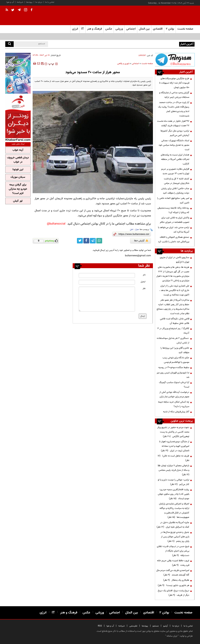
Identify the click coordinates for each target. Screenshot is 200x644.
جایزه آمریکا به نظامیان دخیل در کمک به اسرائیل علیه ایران (173, 525)
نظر (144, 289)
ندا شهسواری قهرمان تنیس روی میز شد (173, 375)
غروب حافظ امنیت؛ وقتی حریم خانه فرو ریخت (173, 563)
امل (132, 229)
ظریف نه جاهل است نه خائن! (173, 458)
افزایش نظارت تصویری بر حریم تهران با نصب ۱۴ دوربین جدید (175, 171)
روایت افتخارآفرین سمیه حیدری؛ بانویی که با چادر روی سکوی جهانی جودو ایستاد (174, 494)
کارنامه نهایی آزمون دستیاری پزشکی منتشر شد (157, 44)
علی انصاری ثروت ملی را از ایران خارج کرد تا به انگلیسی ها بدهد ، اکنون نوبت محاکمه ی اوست (174, 290)
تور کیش (18, 201)
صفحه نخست (185, 29)
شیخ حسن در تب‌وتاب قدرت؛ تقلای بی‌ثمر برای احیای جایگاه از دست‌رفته (173, 551)
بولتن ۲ (170, 29)
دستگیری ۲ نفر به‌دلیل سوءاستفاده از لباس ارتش (173, 341)
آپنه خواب (18, 150)
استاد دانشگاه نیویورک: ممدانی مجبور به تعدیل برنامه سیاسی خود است (174, 145)
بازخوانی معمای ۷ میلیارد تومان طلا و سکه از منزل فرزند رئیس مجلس (173, 470)
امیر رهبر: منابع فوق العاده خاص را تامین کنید (173, 200)
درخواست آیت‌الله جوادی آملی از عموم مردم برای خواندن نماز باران (174, 394)
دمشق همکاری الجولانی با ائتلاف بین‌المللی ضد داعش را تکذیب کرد (174, 239)
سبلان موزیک (18, 177)
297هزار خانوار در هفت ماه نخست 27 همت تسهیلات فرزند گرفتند (173, 123)
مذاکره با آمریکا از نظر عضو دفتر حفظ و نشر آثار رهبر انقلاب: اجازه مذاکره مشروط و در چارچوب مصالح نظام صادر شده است (173, 307)
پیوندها (29, 2)
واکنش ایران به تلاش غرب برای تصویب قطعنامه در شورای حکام (175, 220)
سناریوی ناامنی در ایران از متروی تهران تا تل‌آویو (175, 260)
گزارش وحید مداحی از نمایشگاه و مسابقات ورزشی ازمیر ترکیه (174, 95)
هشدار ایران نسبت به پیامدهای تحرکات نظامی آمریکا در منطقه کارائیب (175, 159)
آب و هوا (10, 2)
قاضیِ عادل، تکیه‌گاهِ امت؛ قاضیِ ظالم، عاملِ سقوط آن (175, 321)
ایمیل (143, 282)
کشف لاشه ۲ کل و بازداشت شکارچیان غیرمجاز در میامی (177, 181)
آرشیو (166, 626)
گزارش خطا (141, 241)
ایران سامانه (172, 636)
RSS (100, 626)
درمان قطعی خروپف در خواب (18, 160)
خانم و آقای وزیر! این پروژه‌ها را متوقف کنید (175, 350)
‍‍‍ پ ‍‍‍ (51, 64)
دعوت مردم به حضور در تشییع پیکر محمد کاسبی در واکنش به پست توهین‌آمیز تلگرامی (173, 432)
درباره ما (39, 2)
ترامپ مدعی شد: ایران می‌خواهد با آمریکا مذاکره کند (174, 230)
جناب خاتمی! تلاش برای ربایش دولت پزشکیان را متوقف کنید (175, 191)
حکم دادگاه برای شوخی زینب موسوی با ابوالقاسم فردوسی (176, 360)
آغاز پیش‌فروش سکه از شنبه (176, 412)
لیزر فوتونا (18, 170)
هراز (137, 229)
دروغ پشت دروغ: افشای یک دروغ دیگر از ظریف (174, 593)
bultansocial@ (56, 224)
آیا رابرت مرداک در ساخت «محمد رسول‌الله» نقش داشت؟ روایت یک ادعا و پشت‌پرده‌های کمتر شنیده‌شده (174, 109)
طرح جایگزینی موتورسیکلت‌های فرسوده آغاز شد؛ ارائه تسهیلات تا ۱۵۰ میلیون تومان (174, 83)
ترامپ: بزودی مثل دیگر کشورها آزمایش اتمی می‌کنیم (175, 133)
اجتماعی (135, 64)
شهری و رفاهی (123, 64)
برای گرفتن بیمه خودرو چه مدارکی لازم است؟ (18, 189)
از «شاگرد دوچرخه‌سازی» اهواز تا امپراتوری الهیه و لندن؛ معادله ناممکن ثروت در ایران (174, 446)
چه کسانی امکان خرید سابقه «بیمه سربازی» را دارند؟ (174, 404)
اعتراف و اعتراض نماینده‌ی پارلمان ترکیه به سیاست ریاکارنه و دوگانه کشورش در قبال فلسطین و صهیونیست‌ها (174, 511)
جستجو (156, 626)
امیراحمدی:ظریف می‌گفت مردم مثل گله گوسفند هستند (173, 573)
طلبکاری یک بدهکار (176, 580)
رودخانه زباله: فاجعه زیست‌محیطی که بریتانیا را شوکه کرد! (173, 210)
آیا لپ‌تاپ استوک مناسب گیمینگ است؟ (174, 385)
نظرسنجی (133, 626)
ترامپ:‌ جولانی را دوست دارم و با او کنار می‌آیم (174, 482)
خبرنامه (20, 2)
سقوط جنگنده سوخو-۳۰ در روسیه (174, 367)
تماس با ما (50, 2)
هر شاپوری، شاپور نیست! (174, 585)
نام (144, 275)
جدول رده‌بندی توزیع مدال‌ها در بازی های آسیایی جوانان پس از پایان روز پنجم (175, 537)
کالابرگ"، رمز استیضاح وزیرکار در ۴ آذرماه (173, 331)
